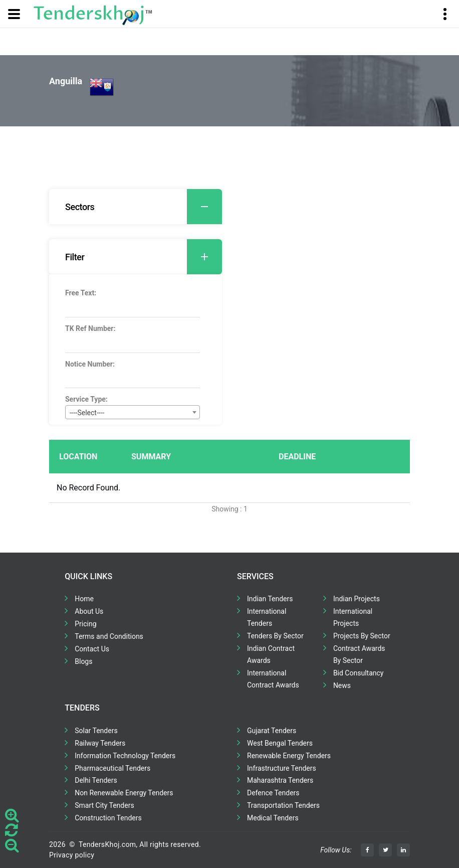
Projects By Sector (362, 636)
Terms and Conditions (109, 636)
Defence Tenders (273, 793)
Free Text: (81, 293)
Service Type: (86, 399)
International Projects (353, 617)
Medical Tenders (273, 818)
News (342, 685)
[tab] (136, 207)
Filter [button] (144, 257)
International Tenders (267, 617)
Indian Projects (357, 599)
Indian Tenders (270, 599)
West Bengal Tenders (280, 743)
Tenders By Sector (275, 636)
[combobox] (133, 412)
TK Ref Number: (90, 328)
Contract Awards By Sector (359, 654)
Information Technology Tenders (125, 756)
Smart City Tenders (104, 805)
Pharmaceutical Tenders (112, 768)
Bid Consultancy (359, 673)
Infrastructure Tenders (282, 768)
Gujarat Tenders (272, 731)
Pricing (85, 624)
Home (84, 599)
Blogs (83, 661)
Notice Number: (90, 364)
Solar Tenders (96, 731)
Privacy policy (72, 855)
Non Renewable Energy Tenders (124, 793)
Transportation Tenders (283, 805)
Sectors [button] (144, 207)
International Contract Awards (273, 679)
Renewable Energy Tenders (289, 756)
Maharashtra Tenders (280, 780)
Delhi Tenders (96, 780)
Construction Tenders (108, 818)
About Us (89, 611)
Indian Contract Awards (271, 654)
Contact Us (92, 649)
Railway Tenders (100, 743)
